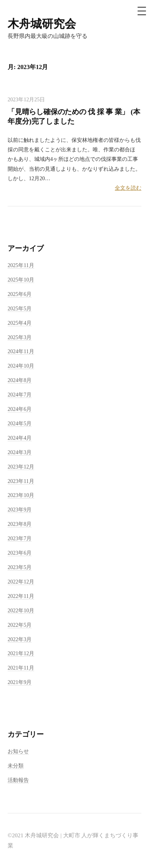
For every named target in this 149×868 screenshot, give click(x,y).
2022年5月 (20, 625)
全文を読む (128, 188)
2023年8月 (20, 524)
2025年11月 (21, 265)
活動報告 (18, 780)
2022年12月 (21, 582)
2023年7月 (20, 538)
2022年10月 (21, 610)
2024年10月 (21, 366)
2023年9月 (20, 509)
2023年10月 (21, 495)
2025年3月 (20, 337)
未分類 (16, 766)
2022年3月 (20, 639)
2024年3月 (20, 452)
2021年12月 (21, 653)
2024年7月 (20, 395)
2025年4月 (20, 323)
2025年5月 (20, 308)
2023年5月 (20, 567)
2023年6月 (20, 553)
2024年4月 (20, 438)
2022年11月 (21, 596)
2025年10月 (21, 280)
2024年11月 (21, 351)
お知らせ (18, 751)
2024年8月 (20, 380)
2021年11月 (21, 668)
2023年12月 (21, 467)
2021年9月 (20, 682)
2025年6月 (20, 294)
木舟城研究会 (42, 24)
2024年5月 (20, 423)
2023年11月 (21, 481)
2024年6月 (20, 409)
